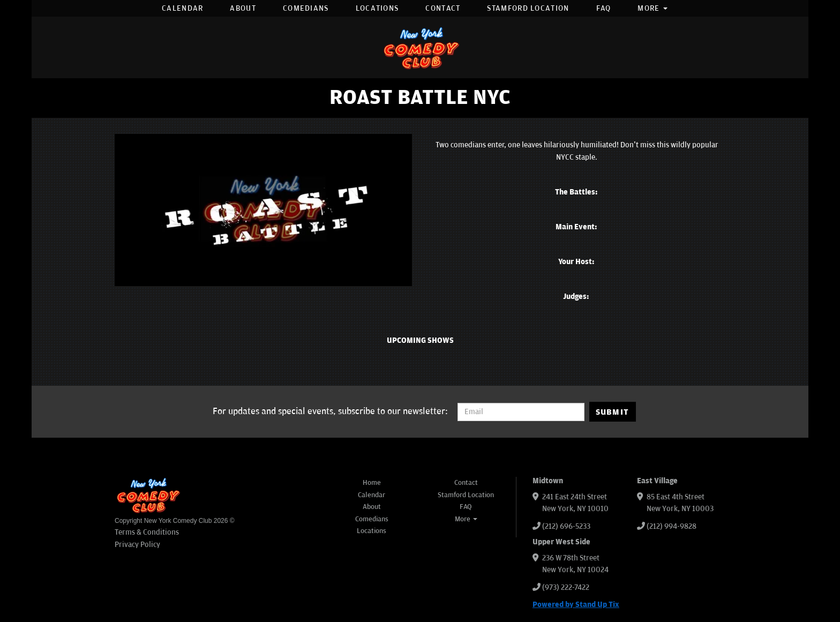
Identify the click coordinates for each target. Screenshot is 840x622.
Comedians (306, 8)
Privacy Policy (137, 545)
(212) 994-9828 (672, 526)
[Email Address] (521, 412)
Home (372, 483)
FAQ (604, 8)
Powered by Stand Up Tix (576, 605)
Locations (377, 8)
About (243, 8)
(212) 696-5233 (566, 526)
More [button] (652, 8)
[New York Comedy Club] (420, 47)
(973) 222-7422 (566, 587)
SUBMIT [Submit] (613, 412)
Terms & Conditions (147, 532)
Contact (443, 8)
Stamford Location (528, 8)
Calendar (182, 8)
